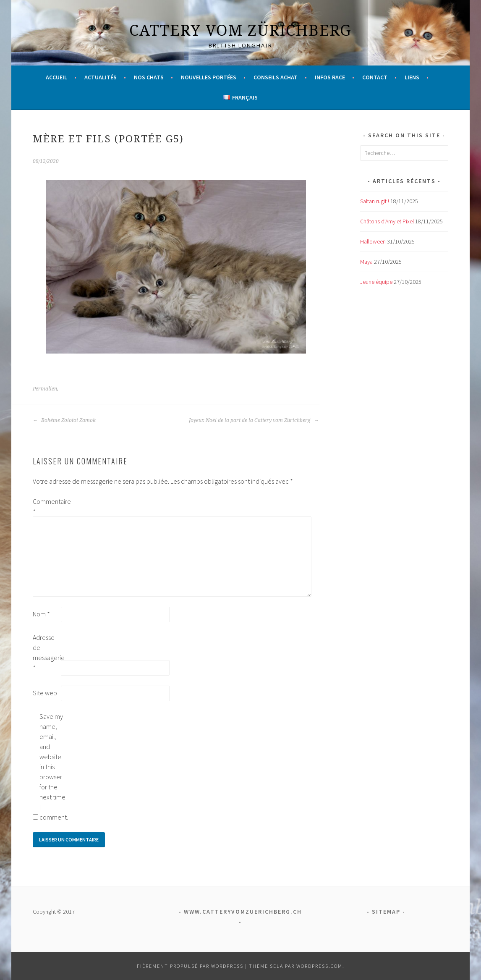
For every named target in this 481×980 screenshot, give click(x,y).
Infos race (330, 77)
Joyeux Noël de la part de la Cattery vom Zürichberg (254, 420)
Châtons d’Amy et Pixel (387, 221)
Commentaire (46, 506)
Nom (41, 614)
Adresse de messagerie (46, 652)
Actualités (101, 77)
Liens (412, 77)
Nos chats (149, 77)
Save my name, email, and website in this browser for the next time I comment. (53, 767)
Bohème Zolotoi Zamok (64, 420)
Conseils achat (276, 77)
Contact (375, 77)
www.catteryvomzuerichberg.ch (243, 912)
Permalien (45, 389)
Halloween (373, 241)
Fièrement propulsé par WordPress (190, 966)
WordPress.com (319, 966)
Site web (45, 693)
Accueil (56, 77)
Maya (366, 262)
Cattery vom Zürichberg (240, 30)
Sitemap (386, 912)
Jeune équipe (376, 282)
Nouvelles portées (209, 77)
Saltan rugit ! (375, 201)
